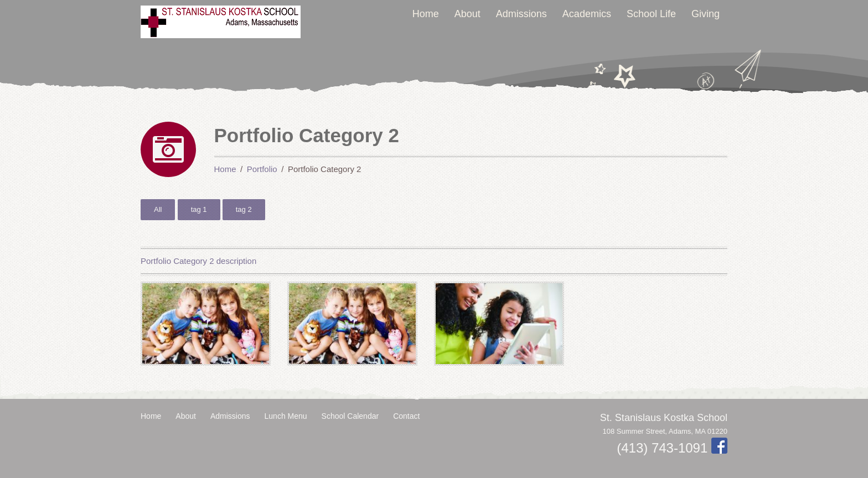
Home (426, 14)
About (467, 14)
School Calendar (350, 416)
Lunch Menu (286, 416)
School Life (651, 14)
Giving (706, 14)
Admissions (521, 14)
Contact (406, 416)
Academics (587, 14)
